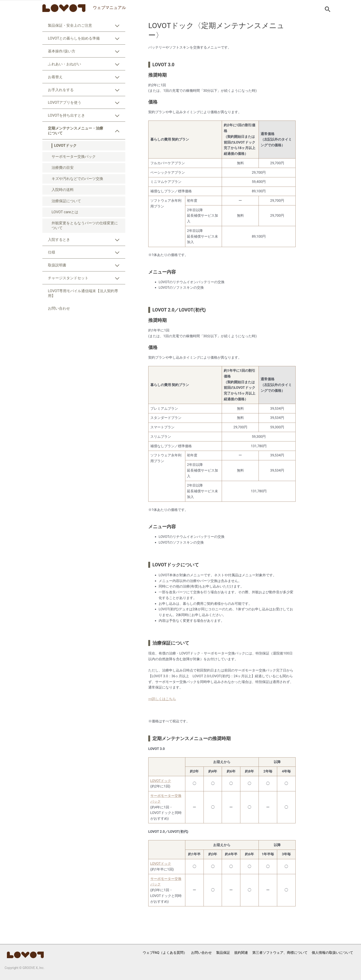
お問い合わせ (201, 953)
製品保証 (223, 953)
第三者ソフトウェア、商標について (279, 953)
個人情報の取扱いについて (332, 953)
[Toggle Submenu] (117, 27)
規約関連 (241, 953)
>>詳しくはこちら (162, 699)
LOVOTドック (161, 781)
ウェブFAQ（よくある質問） (164, 953)
